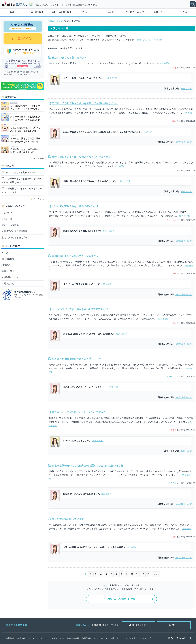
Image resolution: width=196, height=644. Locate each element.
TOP (12, 12)
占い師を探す (37, 12)
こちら (17, 75)
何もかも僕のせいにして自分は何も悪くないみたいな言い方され (88, 466)
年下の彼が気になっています (68, 519)
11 (137, 574)
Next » (156, 574)
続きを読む (165, 63)
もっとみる (39, 158)
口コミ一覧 (7, 219)
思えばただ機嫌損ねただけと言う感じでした (77, 359)
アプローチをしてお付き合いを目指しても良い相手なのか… (22, 180)
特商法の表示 (8, 271)
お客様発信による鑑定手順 (14, 231)
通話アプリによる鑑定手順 (14, 238)
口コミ (86, 12)
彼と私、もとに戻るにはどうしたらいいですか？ (79, 412)
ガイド (110, 12)
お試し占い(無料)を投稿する (150, 40)
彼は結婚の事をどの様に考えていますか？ (75, 256)
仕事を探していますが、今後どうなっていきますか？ (22, 190)
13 (148, 574)
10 (132, 574)
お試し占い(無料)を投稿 (121, 599)
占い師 (187, 89)
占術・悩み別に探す (61, 12)
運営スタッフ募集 (10, 225)
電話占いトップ (55, 21)
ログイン (25, 39)
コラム (184, 12)
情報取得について (10, 277)
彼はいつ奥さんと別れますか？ (20, 172)
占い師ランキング (135, 12)
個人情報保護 (8, 259)
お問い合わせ (8, 283)
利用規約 (6, 265)
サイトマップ (145, 638)
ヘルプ (5, 253)
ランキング (7, 213)
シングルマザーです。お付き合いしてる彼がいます (80, 309)
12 (143, 574)
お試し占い (159, 12)
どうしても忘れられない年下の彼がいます (75, 206)
